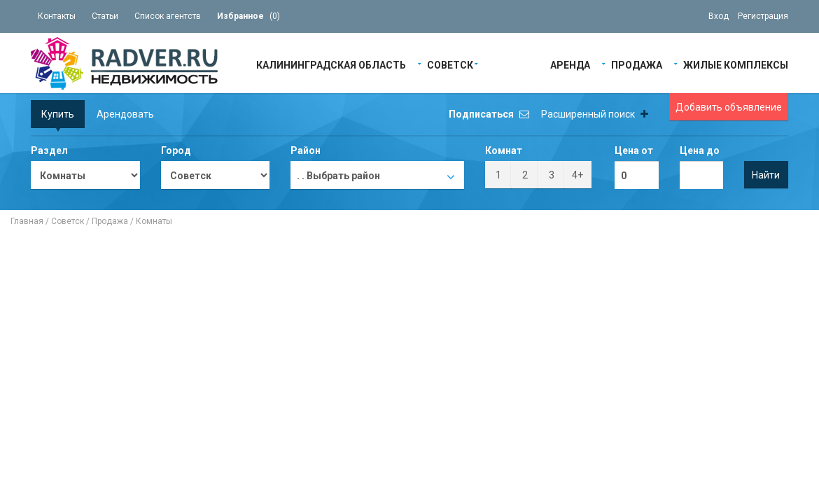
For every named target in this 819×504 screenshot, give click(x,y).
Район (306, 150)
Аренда (570, 64)
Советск (450, 64)
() (248, 16)
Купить (58, 114)
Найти (766, 175)
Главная (27, 221)
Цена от (634, 150)
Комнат (504, 150)
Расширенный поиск (595, 114)
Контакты (57, 16)
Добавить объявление (729, 107)
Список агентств (168, 16)
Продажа (637, 64)
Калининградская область (331, 64)
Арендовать (125, 114)
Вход (719, 16)
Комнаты (154, 221)
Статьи (105, 16)
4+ (577, 175)
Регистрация (763, 16)
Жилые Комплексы (736, 64)
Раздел (49, 150)
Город (176, 150)
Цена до (700, 150)
